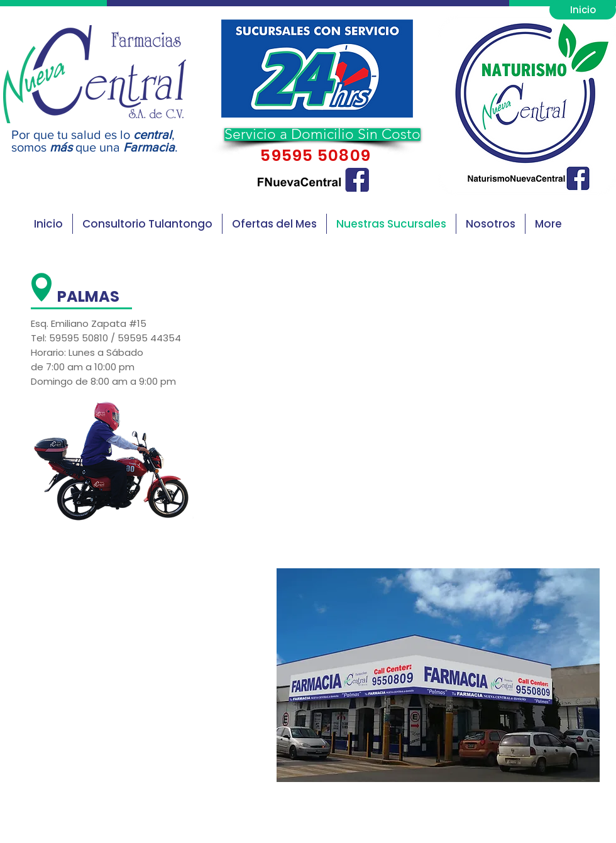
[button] (317, 69)
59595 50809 (314, 156)
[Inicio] (583, 10)
